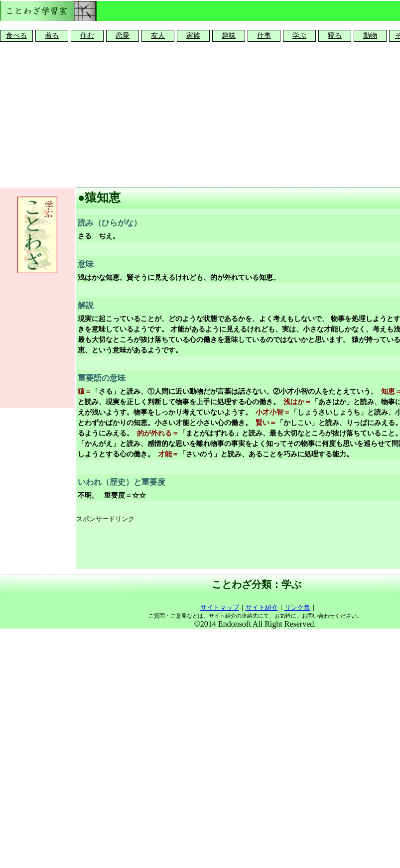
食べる (16, 36)
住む (87, 36)
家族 (193, 36)
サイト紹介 (262, 607)
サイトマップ (220, 607)
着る (52, 36)
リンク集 (297, 607)
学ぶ (299, 36)
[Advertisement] (200, 112)
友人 (158, 36)
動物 (370, 36)
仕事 (264, 36)
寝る (335, 36)
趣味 (229, 36)
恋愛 (123, 36)
